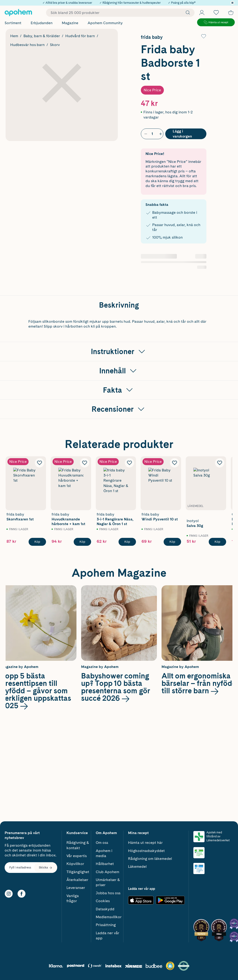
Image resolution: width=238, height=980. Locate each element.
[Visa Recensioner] (119, 499)
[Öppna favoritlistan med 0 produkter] (216, 13)
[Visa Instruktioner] (119, 441)
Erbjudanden (42, 23)
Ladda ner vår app (107, 936)
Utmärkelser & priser (108, 882)
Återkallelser (77, 880)
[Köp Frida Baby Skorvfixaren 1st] (37, 632)
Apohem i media (104, 853)
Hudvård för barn (80, 36)
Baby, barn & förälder (42, 36)
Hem (14, 36)
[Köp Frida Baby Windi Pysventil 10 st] (172, 632)
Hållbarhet (105, 864)
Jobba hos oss (108, 893)
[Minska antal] (145, 134)
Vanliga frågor (73, 898)
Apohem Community (105, 23)
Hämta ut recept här (145, 843)
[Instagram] (9, 894)
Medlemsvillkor (109, 917)
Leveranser (76, 888)
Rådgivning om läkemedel (150, 859)
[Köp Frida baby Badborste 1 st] (186, 134)
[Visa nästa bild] (224, 579)
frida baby (152, 37)
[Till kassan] (231, 13)
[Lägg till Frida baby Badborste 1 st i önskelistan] (204, 36)
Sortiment (13, 23)
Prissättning (106, 925)
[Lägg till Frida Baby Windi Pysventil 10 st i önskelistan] (175, 553)
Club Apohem (107, 872)
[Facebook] (21, 894)
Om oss (102, 843)
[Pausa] (232, 3)
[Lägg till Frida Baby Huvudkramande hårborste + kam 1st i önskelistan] (85, 553)
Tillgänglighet (78, 872)
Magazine (70, 23)
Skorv (55, 45)
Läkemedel (137, 867)
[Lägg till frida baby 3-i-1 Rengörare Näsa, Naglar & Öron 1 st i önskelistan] (129, 553)
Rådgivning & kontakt (78, 845)
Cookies (103, 901)
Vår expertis (77, 856)
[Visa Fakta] (119, 480)
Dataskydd (105, 909)
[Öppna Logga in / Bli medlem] (202, 13)
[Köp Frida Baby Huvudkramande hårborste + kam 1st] (82, 632)
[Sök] (187, 13)
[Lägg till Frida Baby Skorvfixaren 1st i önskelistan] (40, 553)
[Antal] (152, 134)
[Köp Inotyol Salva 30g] (217, 632)
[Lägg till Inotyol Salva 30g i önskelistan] (220, 553)
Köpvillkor (75, 864)
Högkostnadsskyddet (146, 851)
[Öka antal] (160, 134)
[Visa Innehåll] (119, 461)
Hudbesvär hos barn (27, 45)
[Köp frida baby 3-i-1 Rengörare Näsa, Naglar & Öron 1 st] (127, 632)
